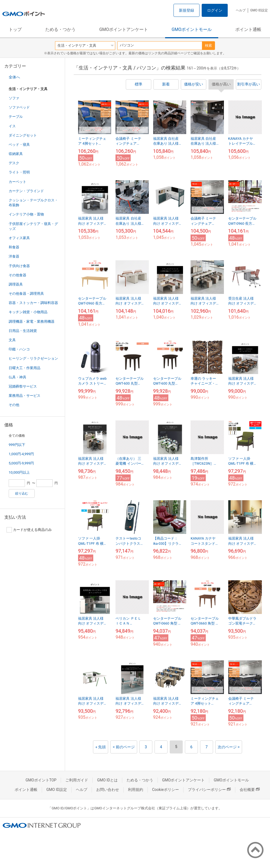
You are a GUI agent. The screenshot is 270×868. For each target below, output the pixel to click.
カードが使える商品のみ (29, 530)
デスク (14, 163)
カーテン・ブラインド (26, 191)
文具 (12, 340)
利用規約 (136, 790)
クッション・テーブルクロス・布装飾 (33, 203)
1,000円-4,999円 (21, 454)
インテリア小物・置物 (26, 214)
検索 (208, 45)
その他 (14, 405)
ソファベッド (19, 107)
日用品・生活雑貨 (23, 331)
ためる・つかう (60, 29)
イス (12, 126)
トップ (15, 29)
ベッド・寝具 (19, 145)
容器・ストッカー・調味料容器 (33, 303)
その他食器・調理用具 (26, 294)
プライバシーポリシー (209, 790)
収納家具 (16, 154)
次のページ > (229, 747)
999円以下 (17, 445)
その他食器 (17, 275)
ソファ (14, 98)
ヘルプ (241, 10)
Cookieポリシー (165, 790)
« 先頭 (101, 747)
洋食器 (14, 256)
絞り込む (22, 493)
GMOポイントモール (192, 29)
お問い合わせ (108, 790)
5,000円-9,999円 (21, 463)
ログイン (215, 10)
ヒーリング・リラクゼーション (33, 358)
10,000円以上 (19, 472)
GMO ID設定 (259, 10)
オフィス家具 (19, 238)
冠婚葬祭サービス (23, 386)
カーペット (17, 182)
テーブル (16, 117)
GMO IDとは (107, 780)
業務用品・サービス (25, 396)
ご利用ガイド (77, 780)
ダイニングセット (23, 135)
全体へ (14, 77)
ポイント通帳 (248, 29)
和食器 (14, 247)
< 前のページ (124, 747)
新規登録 (187, 10)
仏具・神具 (17, 377)
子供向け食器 (19, 266)
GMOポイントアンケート (124, 29)
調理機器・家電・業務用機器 (32, 321)
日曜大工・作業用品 (25, 368)
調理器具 (16, 284)
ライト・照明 (19, 172)
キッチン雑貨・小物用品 (28, 312)
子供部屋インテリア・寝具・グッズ (33, 226)
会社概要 (250, 790)
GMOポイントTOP (41, 780)
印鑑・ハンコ (19, 349)
